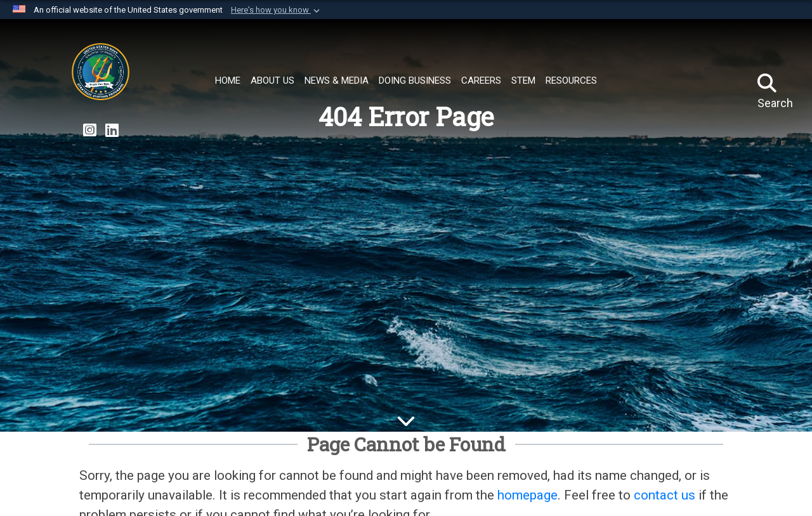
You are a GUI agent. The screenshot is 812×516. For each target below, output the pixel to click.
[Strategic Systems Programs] (100, 75)
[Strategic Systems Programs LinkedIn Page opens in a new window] (112, 131)
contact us (665, 495)
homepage (527, 495)
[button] (277, 10)
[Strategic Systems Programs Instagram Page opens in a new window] (90, 131)
